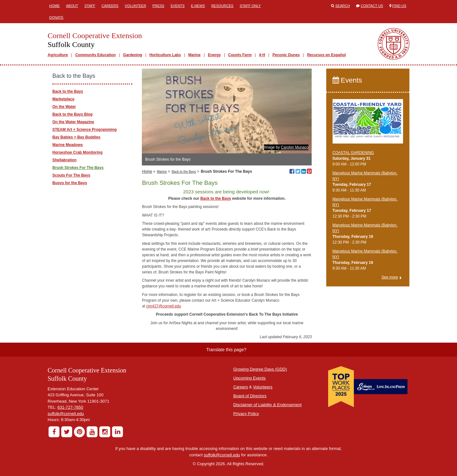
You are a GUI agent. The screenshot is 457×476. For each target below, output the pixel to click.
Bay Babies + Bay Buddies (76, 137)
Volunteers (263, 387)
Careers (110, 6)
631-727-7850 (70, 407)
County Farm (240, 55)
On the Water (64, 107)
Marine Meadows (68, 145)
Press (158, 6)
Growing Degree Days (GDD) (260, 369)
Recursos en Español (327, 55)
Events (178, 6)
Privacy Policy (246, 414)
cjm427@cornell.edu (164, 306)
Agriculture (58, 55)
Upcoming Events (249, 378)
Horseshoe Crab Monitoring (77, 152)
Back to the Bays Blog (73, 114)
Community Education (95, 55)
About (72, 6)
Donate (56, 17)
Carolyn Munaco (295, 147)
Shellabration (64, 160)
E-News (198, 6)
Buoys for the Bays (70, 183)
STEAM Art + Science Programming (85, 130)
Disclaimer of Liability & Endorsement (267, 405)
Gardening (133, 55)
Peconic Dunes (286, 55)
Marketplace (63, 99)
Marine (194, 55)
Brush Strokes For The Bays (78, 168)
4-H (262, 55)
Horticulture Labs (165, 55)
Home (54, 6)
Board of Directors (250, 396)
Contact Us (372, 6)
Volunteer (135, 6)
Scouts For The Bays (71, 175)
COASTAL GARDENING (353, 153)
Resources (222, 6)
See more (390, 277)
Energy (214, 55)
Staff (90, 6)
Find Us (399, 6)
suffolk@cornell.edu (66, 414)
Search (343, 6)
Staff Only (250, 6)
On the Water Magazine (73, 122)
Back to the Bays (184, 172)
